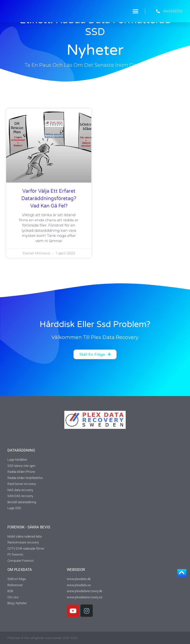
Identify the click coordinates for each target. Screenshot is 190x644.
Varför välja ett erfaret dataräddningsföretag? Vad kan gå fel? (49, 199)
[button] (136, 11)
